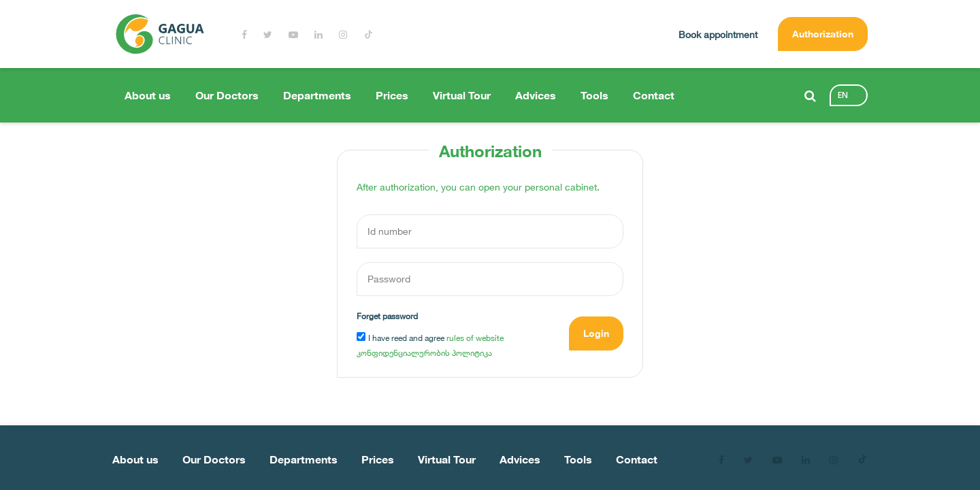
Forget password (387, 316)
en (843, 95)
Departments (317, 95)
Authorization (823, 34)
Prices (392, 95)
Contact (654, 95)
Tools (594, 95)
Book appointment (718, 34)
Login (596, 333)
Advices (536, 95)
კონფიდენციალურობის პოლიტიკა (424, 353)
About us (148, 95)
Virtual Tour (462, 95)
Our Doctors (227, 95)
